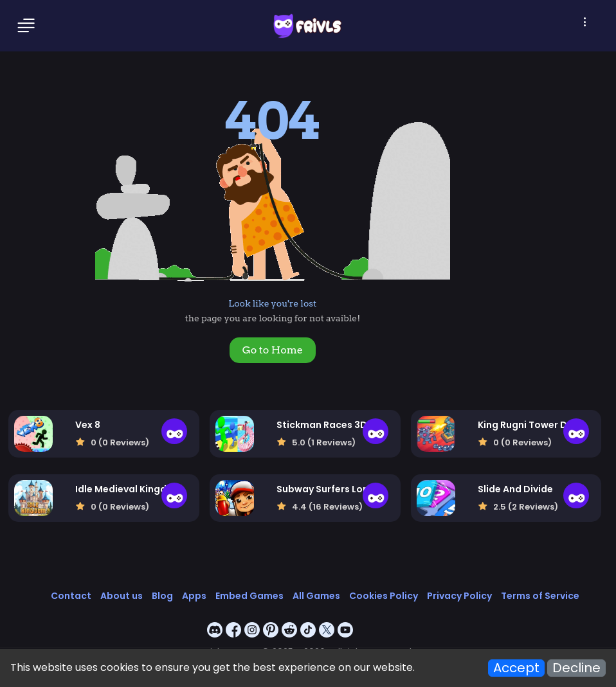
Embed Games (249, 596)
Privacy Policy (459, 596)
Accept (516, 668)
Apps (194, 596)
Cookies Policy (384, 596)
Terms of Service (540, 596)
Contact (71, 596)
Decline (576, 668)
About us (122, 596)
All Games (316, 596)
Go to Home (273, 350)
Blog (162, 596)
